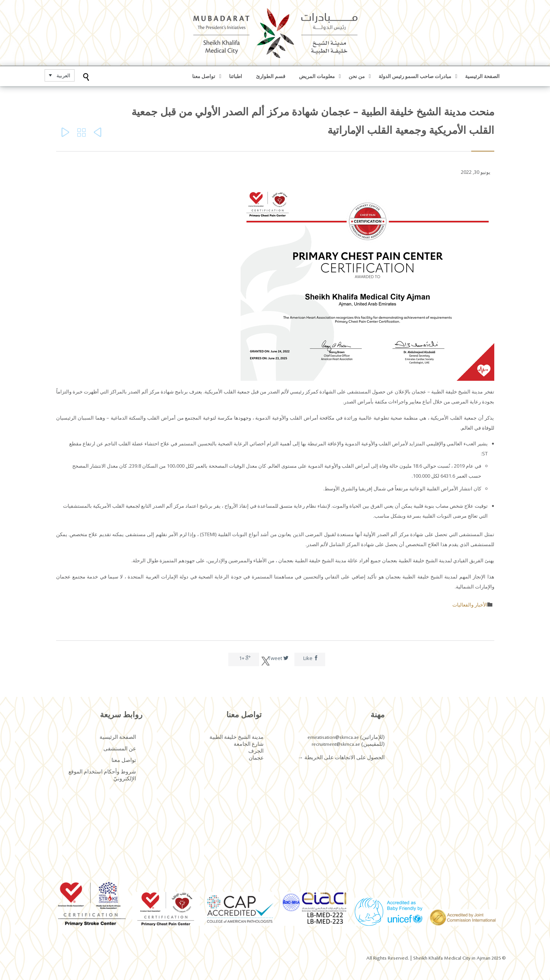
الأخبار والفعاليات (470, 605)
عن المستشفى (120, 749)
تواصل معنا (124, 760)
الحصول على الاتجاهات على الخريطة (344, 758)
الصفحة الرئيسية (118, 737)
